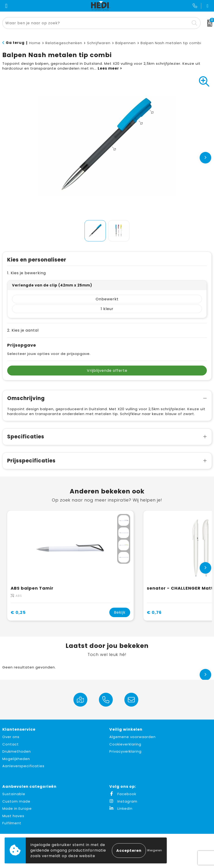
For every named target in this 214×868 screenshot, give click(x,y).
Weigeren (155, 850)
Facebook (123, 794)
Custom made (16, 801)
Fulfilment (12, 823)
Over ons (11, 737)
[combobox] (96, 23)
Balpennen (126, 43)
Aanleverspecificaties (23, 766)
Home (35, 43)
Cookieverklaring (125, 744)
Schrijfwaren (99, 43)
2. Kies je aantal (23, 330)
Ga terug (15, 43)
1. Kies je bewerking (27, 273)
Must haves (13, 816)
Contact (11, 744)
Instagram (123, 801)
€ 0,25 (18, 612)
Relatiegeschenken (64, 43)
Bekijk (120, 612)
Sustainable (14, 794)
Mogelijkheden (16, 759)
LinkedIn (121, 808)
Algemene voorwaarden (132, 737)
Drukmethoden (17, 751)
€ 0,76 (154, 612)
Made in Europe (17, 808)
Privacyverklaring (125, 751)
